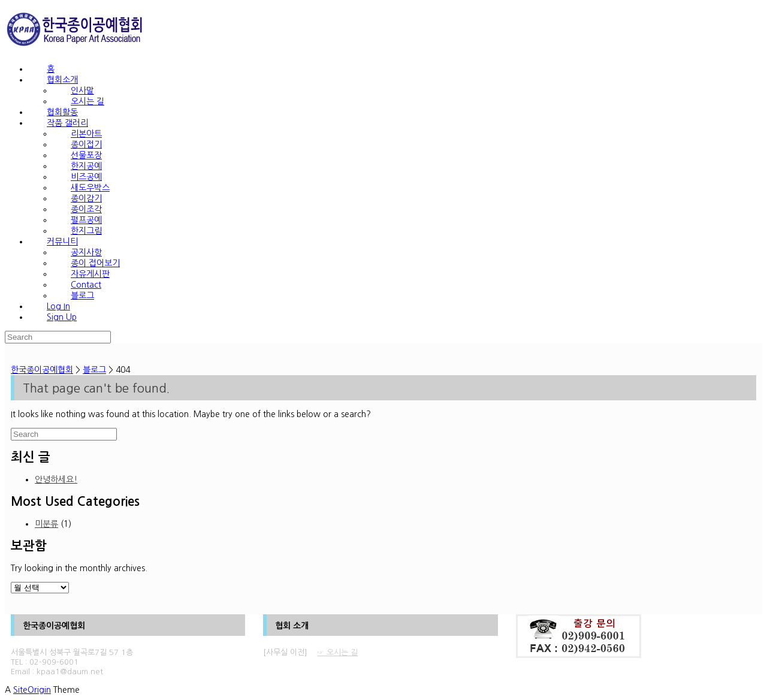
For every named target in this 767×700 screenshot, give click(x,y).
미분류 (46, 524)
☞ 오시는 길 (337, 652)
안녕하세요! (56, 479)
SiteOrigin (32, 690)
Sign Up (62, 317)
